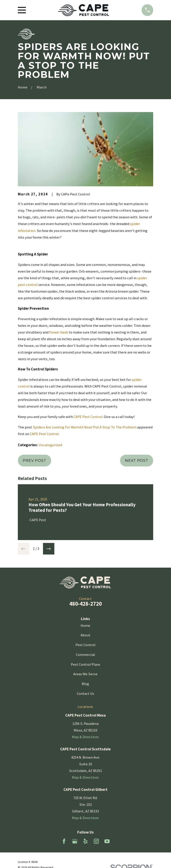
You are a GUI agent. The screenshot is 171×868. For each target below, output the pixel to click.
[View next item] (49, 549)
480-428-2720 (85, 604)
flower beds (59, 332)
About (85, 635)
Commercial (85, 655)
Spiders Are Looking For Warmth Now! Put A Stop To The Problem (85, 427)
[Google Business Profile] (75, 841)
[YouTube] (107, 841)
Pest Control (85, 645)
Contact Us (85, 694)
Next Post (137, 460)
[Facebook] (64, 841)
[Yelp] (85, 841)
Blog (85, 684)
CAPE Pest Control (88, 417)
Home (85, 626)
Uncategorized (50, 445)
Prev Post (35, 460)
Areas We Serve (85, 674)
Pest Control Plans (85, 664)
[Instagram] (96, 841)
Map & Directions (85, 737)
